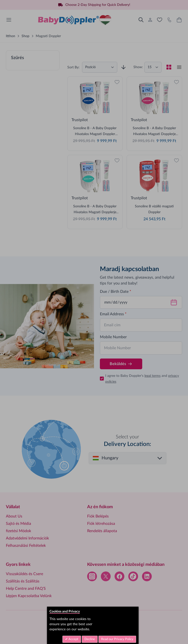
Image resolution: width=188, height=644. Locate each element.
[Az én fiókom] (150, 20)
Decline (90, 639)
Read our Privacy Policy (117, 639)
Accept (73, 639)
